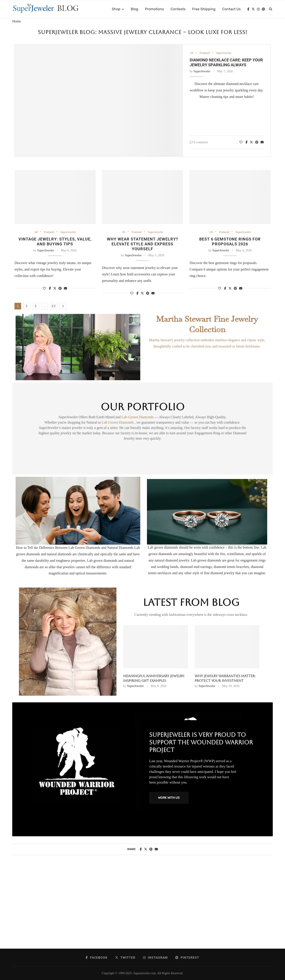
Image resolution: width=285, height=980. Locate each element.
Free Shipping (204, 9)
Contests (178, 9)
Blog (134, 9)
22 (54, 306)
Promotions (154, 9)
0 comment (199, 142)
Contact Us (231, 9)
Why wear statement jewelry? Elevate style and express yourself (142, 244)
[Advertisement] (142, 906)
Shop (116, 9)
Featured (205, 53)
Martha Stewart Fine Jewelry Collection (207, 324)
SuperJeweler (224, 53)
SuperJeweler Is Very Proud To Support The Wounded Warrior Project (201, 742)
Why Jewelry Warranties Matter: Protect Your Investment (225, 678)
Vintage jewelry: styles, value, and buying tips (55, 241)
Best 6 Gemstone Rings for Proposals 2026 (230, 241)
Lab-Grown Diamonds (138, 417)
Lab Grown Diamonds (118, 422)
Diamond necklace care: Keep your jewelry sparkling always (226, 62)
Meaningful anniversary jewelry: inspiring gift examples (154, 678)
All (192, 53)
